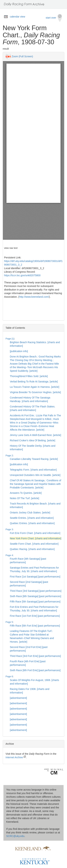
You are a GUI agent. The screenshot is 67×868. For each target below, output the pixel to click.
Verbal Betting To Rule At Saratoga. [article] (34, 382)
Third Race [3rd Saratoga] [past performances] (36, 591)
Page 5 (9, 622)
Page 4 (9, 555)
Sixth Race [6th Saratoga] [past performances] (35, 596)
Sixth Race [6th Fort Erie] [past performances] (35, 670)
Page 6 (9, 676)
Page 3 (9, 529)
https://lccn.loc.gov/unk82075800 (22, 275)
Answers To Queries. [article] (26, 493)
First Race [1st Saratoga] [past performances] (35, 577)
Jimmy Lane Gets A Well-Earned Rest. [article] (35, 435)
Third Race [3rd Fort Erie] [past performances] (35, 656)
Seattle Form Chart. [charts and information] (34, 544)
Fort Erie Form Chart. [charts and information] (35, 533)
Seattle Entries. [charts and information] (32, 518)
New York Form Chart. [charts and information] (36, 538)
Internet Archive (16, 757)
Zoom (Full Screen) (22, 56)
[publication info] (19, 351)
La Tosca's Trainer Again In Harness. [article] (34, 387)
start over (54, 18)
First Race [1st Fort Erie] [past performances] (35, 616)
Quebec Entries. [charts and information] (32, 523)
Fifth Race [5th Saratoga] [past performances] (35, 602)
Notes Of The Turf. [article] (24, 498)
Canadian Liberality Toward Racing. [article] (34, 459)
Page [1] (10, 339)
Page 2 (9, 456)
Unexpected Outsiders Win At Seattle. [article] (35, 475)
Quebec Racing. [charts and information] (32, 549)
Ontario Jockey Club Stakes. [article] (30, 513)
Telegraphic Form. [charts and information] (33, 470)
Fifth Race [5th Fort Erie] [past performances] (35, 626)
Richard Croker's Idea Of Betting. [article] (33, 440)
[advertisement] (18, 698)
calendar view (18, 17)
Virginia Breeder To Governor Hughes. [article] (35, 392)
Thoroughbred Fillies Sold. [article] (29, 376)
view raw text (11, 248)
